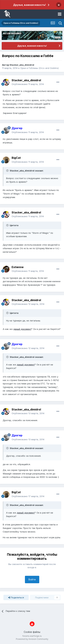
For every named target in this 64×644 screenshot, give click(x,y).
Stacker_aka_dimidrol (22, 65)
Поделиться (16, 597)
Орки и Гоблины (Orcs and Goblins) (40, 68)
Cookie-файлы (32, 632)
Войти (32, 579)
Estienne (18, 267)
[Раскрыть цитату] (8, 171)
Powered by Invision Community (32, 639)
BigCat (16, 158)
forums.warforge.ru (32, 636)
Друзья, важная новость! (29, 5)
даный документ (22, 329)
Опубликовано (28, 84)
